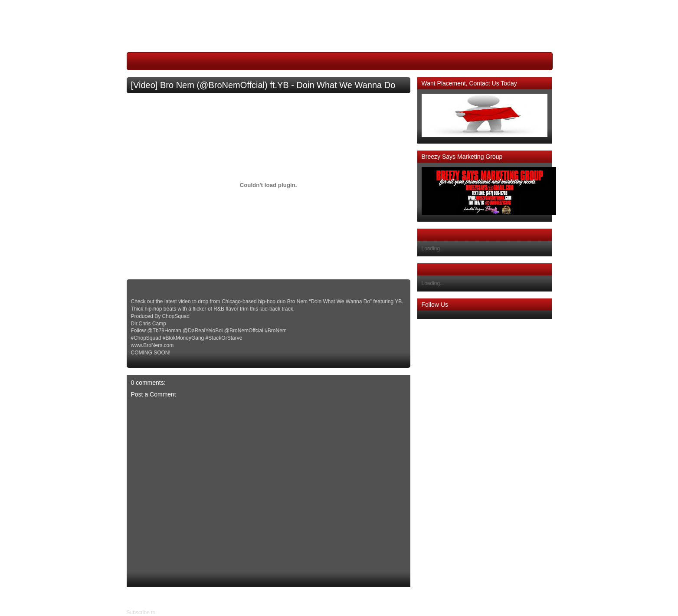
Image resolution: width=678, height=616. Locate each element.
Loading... (433, 249)
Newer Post (403, 598)
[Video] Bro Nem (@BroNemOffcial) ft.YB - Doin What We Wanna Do (263, 85)
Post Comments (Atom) (185, 613)
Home (271, 598)
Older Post (139, 598)
